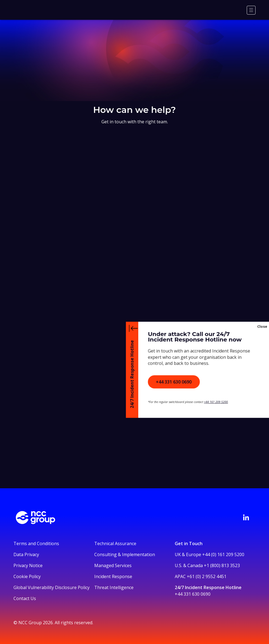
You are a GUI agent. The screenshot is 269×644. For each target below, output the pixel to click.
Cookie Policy (27, 576)
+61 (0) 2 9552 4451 (207, 576)
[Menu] (251, 10)
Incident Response (113, 576)
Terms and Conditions (36, 543)
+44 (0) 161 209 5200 (223, 554)
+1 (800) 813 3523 (222, 565)
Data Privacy (26, 554)
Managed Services (113, 565)
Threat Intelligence (114, 587)
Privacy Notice (28, 565)
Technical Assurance (115, 543)
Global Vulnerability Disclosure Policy (52, 587)
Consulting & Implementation (125, 554)
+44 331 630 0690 (193, 594)
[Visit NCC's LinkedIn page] (246, 517)
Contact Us (25, 598)
